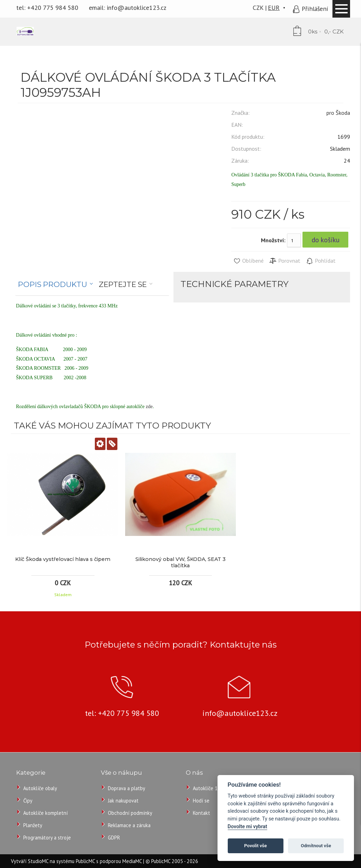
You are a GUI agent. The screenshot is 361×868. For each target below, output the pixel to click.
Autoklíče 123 (208, 788)
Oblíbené (248, 261)
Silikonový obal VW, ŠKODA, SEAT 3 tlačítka (180, 562)
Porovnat (285, 261)
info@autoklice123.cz (137, 8)
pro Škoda (338, 113)
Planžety (33, 825)
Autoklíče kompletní (45, 813)
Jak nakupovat (123, 801)
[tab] (56, 285)
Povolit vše (256, 846)
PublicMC (85, 861)
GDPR (114, 838)
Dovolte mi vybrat (247, 827)
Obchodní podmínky (130, 813)
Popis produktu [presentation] (53, 284)
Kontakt (201, 813)
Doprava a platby (127, 788)
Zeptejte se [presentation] (123, 284)
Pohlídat (321, 261)
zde (149, 407)
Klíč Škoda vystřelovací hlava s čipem (63, 559)
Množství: (273, 240)
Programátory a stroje (47, 838)
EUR (274, 8)
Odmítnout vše (316, 846)
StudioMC (38, 861)
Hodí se (201, 801)
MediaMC (132, 861)
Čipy (28, 801)
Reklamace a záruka (129, 825)
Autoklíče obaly (40, 788)
